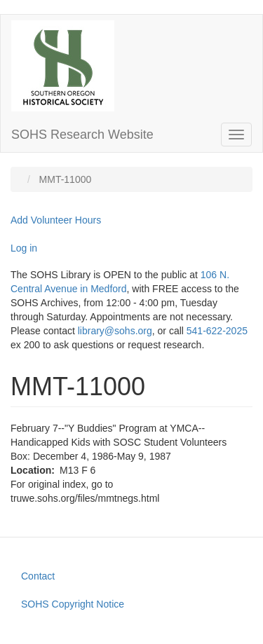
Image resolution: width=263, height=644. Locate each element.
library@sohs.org (115, 331)
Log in (24, 248)
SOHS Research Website (82, 135)
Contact (38, 576)
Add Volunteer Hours (56, 220)
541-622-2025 (217, 331)
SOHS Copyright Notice (73, 604)
